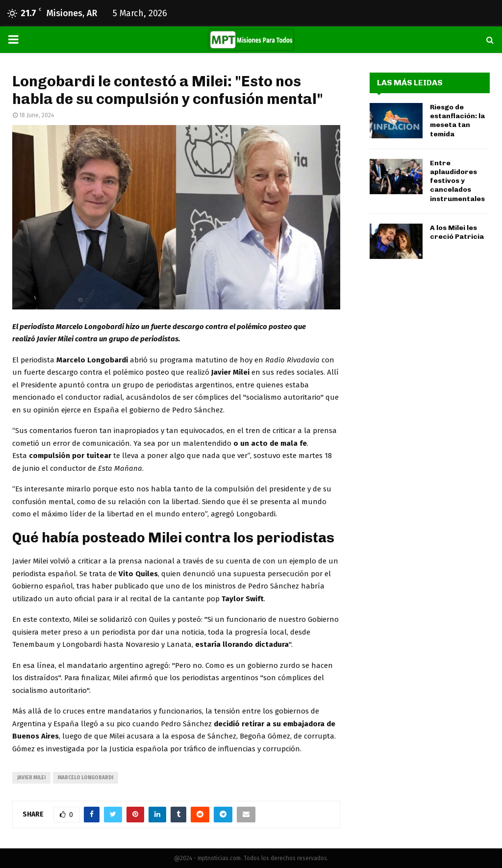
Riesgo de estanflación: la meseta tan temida (457, 121)
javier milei (31, 778)
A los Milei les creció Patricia (457, 232)
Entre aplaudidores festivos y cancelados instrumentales (457, 181)
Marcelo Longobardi (86, 778)
